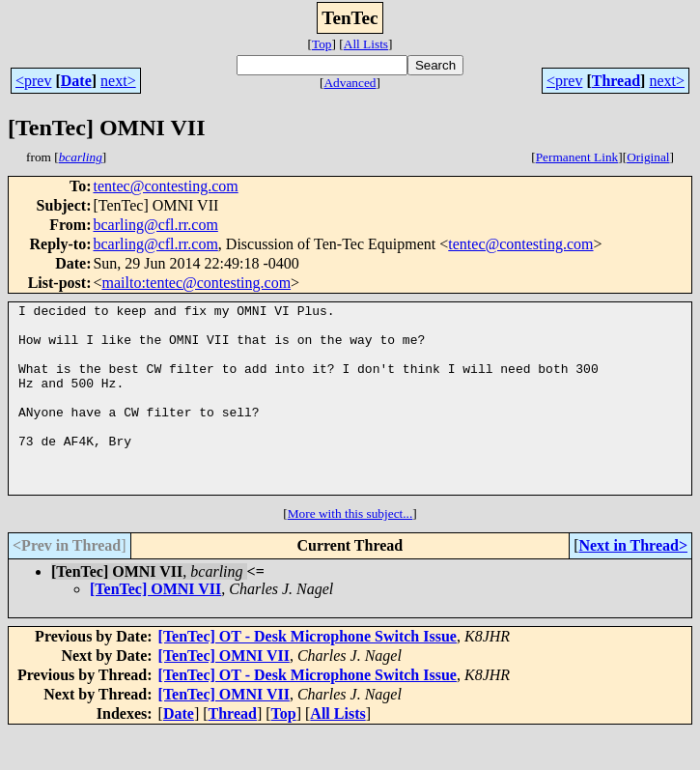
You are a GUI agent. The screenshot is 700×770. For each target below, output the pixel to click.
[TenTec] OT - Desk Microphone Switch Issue (308, 674)
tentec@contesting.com (165, 186)
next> (118, 81)
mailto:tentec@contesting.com (197, 283)
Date (76, 81)
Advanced (350, 83)
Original (648, 157)
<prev (33, 81)
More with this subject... (350, 551)
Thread (616, 81)
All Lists (366, 44)
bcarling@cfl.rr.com (155, 225)
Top (322, 44)
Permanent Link (577, 157)
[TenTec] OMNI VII (155, 627)
